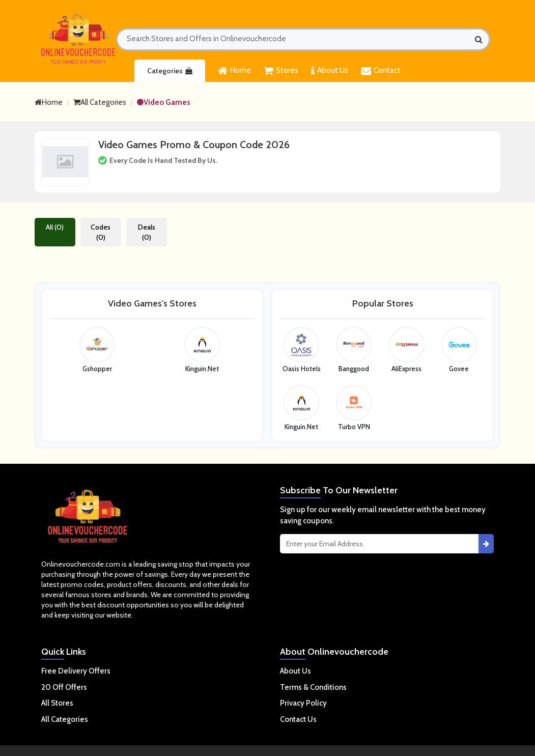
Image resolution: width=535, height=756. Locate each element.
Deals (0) (147, 232)
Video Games (164, 102)
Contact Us (298, 719)
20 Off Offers (64, 687)
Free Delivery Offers (76, 671)
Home (234, 71)
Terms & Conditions (313, 687)
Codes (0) (101, 232)
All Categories (100, 102)
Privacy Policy (303, 703)
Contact (381, 71)
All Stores (57, 703)
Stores (281, 71)
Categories (170, 71)
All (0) (55, 227)
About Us (330, 71)
